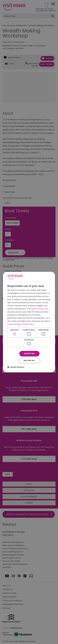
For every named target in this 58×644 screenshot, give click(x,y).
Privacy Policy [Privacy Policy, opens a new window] (28, 324)
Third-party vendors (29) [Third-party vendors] (37, 309)
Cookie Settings (14, 324)
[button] (16, 367)
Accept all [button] (29, 354)
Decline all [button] (29, 360)
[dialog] (29, 322)
